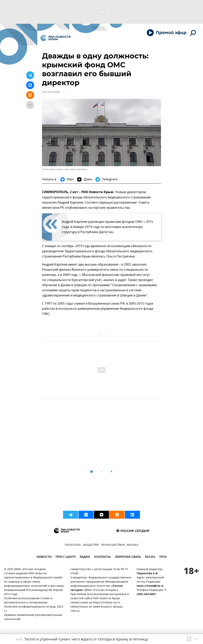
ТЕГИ (163, 557)
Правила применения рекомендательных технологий (33, 617)
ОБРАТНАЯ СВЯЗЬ (128, 557)
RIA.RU (150, 557)
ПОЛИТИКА (73, 545)
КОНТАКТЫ (102, 557)
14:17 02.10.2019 (51, 92)
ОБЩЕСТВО (91, 545)
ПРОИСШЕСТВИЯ (113, 545)
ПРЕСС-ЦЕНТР (66, 557)
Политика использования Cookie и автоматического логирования (28, 601)
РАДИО (85, 557)
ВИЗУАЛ (133, 545)
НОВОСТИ (44, 557)
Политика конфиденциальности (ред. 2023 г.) (34, 609)
